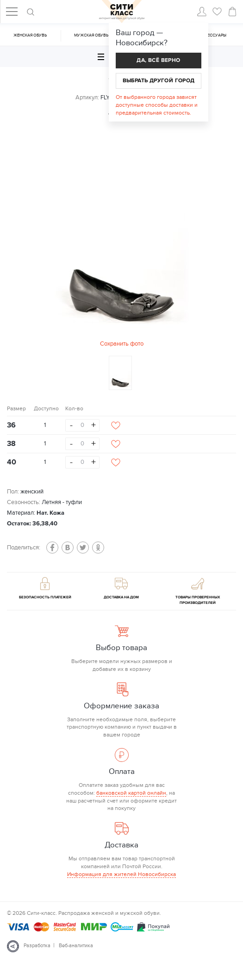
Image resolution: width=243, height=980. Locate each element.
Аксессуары (213, 35)
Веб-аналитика (76, 946)
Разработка (37, 946)
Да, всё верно (158, 60)
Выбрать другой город (159, 81)
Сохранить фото (122, 344)
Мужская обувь (91, 35)
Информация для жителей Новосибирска (121, 874)
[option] (122, 242)
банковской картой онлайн (131, 793)
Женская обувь (30, 35)
